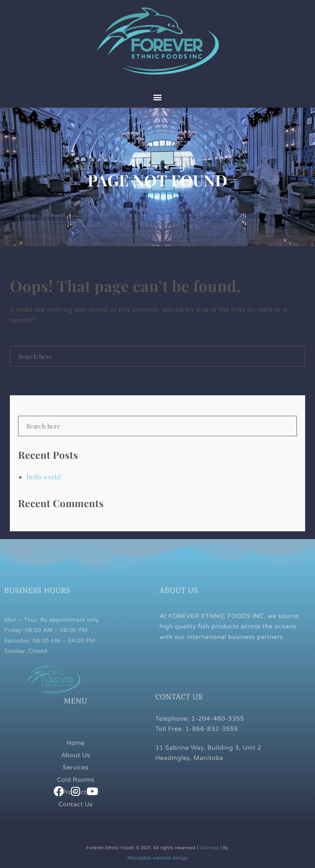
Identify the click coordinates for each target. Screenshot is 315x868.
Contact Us (76, 823)
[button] (157, 97)
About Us (76, 774)
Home (76, 762)
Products (75, 811)
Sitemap (209, 855)
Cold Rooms (76, 799)
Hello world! (44, 477)
